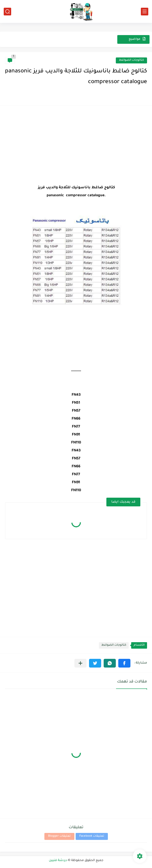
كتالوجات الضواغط (131, 60)
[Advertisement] (76, 145)
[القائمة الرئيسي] (145, 12)
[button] (124, 663)
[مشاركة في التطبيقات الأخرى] (80, 663)
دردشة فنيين (58, 861)
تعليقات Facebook (92, 836)
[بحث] (7, 12)
